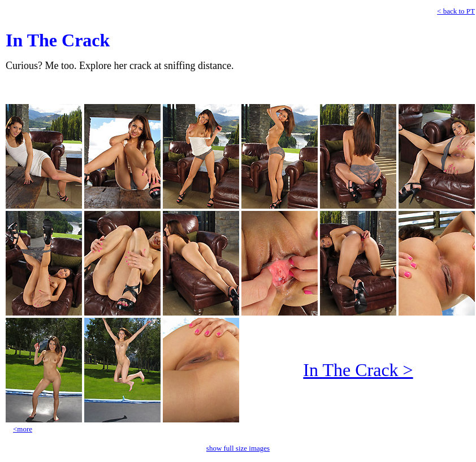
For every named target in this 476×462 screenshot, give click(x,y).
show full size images (238, 448)
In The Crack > (358, 370)
